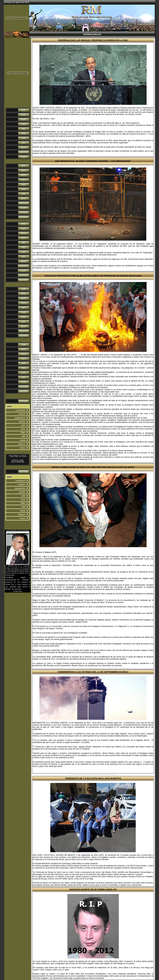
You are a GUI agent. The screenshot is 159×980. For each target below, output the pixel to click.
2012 (24, 110)
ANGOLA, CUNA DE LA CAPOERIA (18, 461)
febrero (23, 119)
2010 (24, 224)
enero (24, 115)
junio (24, 138)
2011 (24, 166)
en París (23, 456)
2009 (24, 289)
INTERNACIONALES (92, 35)
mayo (24, 133)
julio (24, 143)
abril (24, 129)
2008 (24, 345)
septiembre (24, 152)
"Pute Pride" (14, 456)
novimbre (24, 212)
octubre (23, 157)
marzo (24, 124)
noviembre (23, 275)
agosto (23, 147)
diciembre (23, 217)
